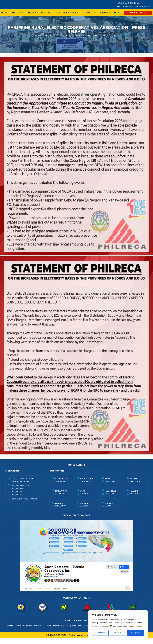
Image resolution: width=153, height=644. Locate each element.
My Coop (17, 13)
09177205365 (125, 7)
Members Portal (138, 13)
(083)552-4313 (18, 498)
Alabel (134, 485)
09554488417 (60, 500)
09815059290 (85, 488)
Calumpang (61, 485)
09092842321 (85, 512)
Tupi (107, 485)
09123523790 (60, 512)
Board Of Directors (54, 632)
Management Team (73, 632)
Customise (100, 633)
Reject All (118, 633)
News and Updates (39, 13)
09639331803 (60, 488)
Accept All (136, 633)
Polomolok (87, 485)
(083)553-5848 (18, 492)
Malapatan (61, 497)
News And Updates (70, 42)
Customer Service (66, 13)
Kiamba (84, 509)
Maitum (109, 509)
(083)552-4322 (18, 501)
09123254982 (110, 500)
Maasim (59, 509)
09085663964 (110, 488)
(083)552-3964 (18, 495)
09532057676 (110, 512)
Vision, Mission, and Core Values (29, 632)
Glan (83, 497)
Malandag (111, 497)
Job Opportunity (109, 13)
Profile (10, 632)
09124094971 (143, 7)
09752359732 (85, 500)
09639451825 (135, 500)
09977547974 (135, 488)
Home (4, 13)
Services (88, 13)
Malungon (136, 497)
